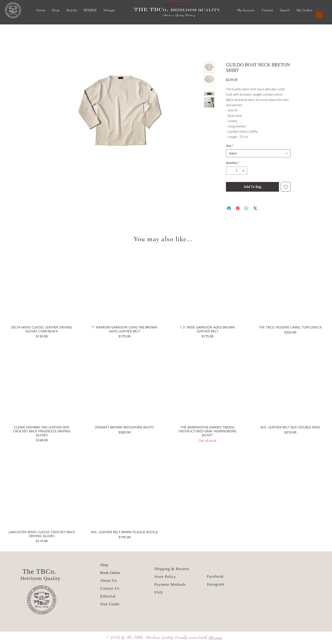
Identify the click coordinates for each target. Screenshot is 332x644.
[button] (319, 13)
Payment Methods (170, 584)
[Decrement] (229, 171)
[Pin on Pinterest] (238, 208)
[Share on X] (255, 208)
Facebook (215, 576)
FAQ (159, 592)
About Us (109, 581)
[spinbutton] (237, 171)
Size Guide (110, 604)
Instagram (216, 584)
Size (230, 146)
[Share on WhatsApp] (246, 208)
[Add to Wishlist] (286, 187)
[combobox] (258, 153)
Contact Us (110, 588)
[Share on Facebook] (229, 208)
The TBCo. (40, 571)
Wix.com (215, 638)
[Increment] (244, 171)
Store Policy (165, 577)
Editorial (108, 596)
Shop (104, 565)
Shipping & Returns (172, 569)
